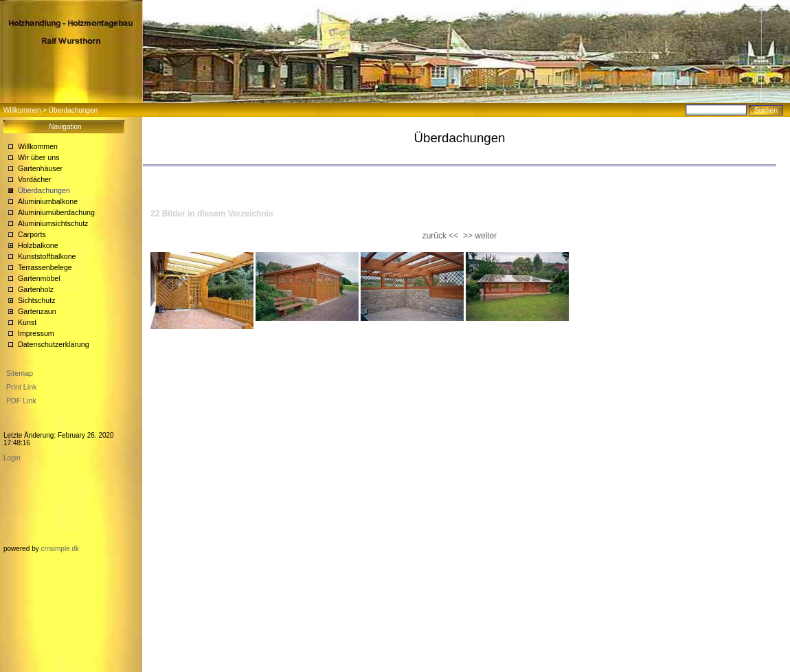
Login (12, 458)
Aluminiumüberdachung (56, 212)
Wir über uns (38, 157)
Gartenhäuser (40, 168)
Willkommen (22, 110)
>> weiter (480, 236)
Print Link (21, 387)
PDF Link (21, 401)
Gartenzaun (37, 311)
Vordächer (35, 179)
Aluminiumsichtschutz (53, 223)
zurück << (441, 236)
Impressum (36, 333)
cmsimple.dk (60, 549)
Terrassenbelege (45, 267)
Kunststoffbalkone (47, 256)
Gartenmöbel (39, 278)
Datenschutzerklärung (54, 344)
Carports (32, 234)
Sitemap (20, 373)
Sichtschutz (37, 300)
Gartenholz (36, 289)
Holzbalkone (38, 245)
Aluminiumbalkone (48, 201)
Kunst (27, 322)
